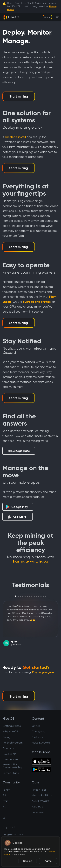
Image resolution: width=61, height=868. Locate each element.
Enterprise (38, 812)
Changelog (39, 731)
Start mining (19, 96)
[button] (8, 843)
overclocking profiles (37, 302)
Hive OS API (9, 754)
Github (36, 726)
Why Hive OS (10, 731)
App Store (17, 517)
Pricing (7, 737)
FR (4, 807)
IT (4, 812)
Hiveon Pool (39, 790)
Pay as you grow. (44, 672)
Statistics (37, 737)
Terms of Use (10, 759)
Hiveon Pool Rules (42, 795)
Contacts (8, 748)
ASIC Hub (37, 807)
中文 (5, 801)
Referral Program (13, 743)
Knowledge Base (19, 451)
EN (4, 795)
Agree (48, 861)
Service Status (11, 773)
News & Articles (41, 743)
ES (4, 818)
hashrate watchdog (31, 561)
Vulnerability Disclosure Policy (12, 766)
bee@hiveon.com (13, 834)
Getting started (12, 726)
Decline (28, 861)
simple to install (15, 137)
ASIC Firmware (40, 801)
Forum (6, 790)
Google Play (17, 507)
